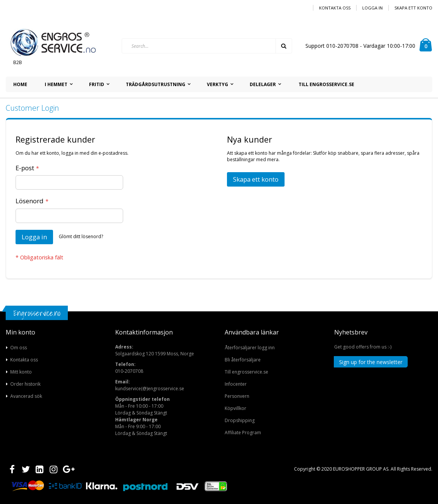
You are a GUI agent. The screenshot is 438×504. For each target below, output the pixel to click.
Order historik (25, 384)
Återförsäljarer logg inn (250, 348)
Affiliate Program (243, 433)
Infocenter (236, 384)
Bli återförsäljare (243, 360)
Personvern (237, 396)
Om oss (19, 348)
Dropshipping (240, 420)
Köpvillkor (235, 408)
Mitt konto (21, 372)
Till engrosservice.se (246, 372)
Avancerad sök (26, 396)
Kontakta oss (335, 8)
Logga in (372, 8)
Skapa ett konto (413, 8)
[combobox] (207, 46)
